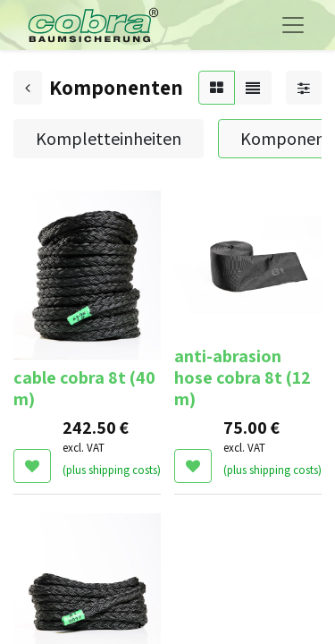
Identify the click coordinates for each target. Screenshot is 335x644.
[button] (32, 466)
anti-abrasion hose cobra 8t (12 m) (243, 377)
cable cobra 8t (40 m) (84, 388)
